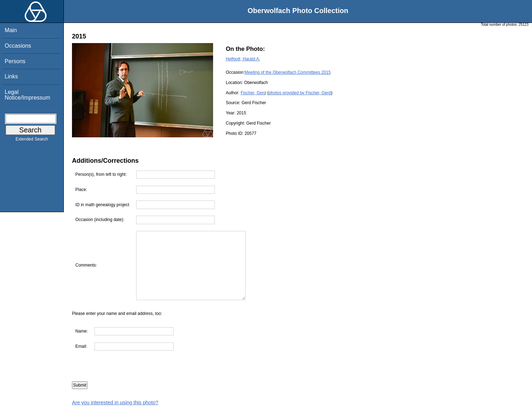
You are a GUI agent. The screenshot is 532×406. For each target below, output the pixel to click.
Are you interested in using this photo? (115, 402)
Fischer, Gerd (253, 93)
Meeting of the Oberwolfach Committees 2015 (288, 72)
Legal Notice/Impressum (27, 95)
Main (11, 30)
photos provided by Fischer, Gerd (300, 93)
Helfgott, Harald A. (243, 59)
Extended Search (32, 141)
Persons (15, 61)
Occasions (18, 46)
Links (11, 76)
